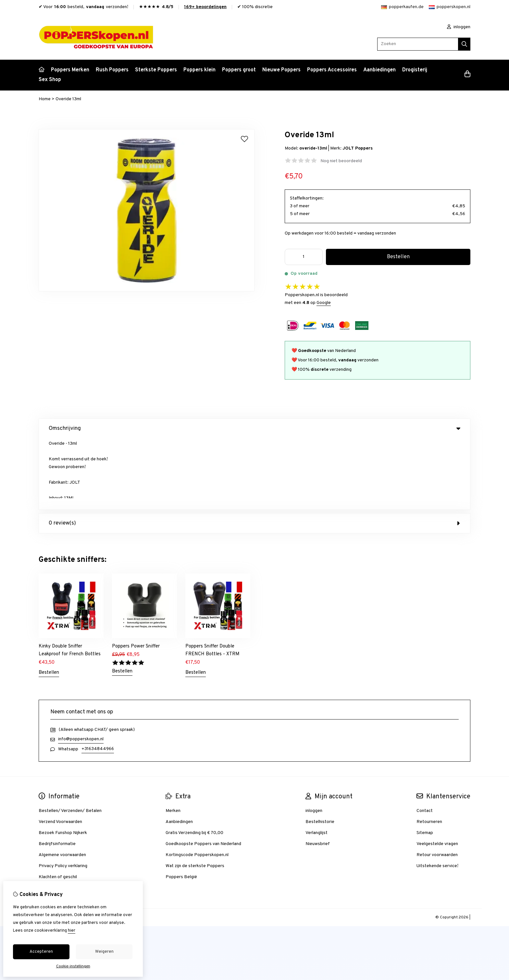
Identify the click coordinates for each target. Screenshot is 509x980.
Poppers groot (239, 70)
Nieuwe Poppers (281, 70)
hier (72, 931)
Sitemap (425, 762)
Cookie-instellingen (73, 966)
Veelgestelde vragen (437, 773)
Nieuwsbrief (318, 773)
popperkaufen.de (402, 7)
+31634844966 (98, 678)
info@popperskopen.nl (81, 668)
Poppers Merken (70, 70)
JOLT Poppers (358, 148)
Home (45, 99)
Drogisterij (415, 70)
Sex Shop (50, 80)
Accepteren (41, 952)
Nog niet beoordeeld (341, 161)
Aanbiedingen (379, 70)
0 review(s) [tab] (255, 452)
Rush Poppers (112, 70)
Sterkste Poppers (156, 70)
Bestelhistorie (320, 750)
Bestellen (49, 601)
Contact (425, 739)
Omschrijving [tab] (255, 429)
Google (324, 303)
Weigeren (104, 952)
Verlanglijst (317, 762)
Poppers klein (199, 70)
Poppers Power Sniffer (136, 575)
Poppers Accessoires (332, 70)
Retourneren (429, 750)
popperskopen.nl (450, 7)
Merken (173, 739)
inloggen (459, 27)
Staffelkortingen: (307, 198)
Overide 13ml (68, 99)
